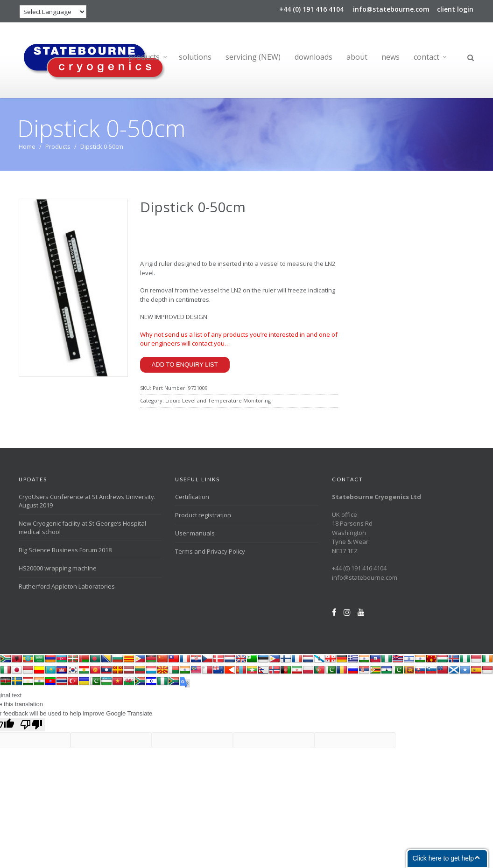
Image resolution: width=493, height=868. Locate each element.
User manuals (195, 533)
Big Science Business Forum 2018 (65, 550)
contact (426, 57)
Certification (192, 497)
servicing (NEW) (253, 57)
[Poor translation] (31, 725)
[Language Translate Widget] (53, 12)
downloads (313, 57)
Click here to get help (443, 858)
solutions (195, 57)
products (144, 57)
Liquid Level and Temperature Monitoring (218, 400)
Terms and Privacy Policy (210, 551)
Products (58, 146)
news (391, 57)
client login (455, 9)
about (357, 57)
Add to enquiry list (185, 365)
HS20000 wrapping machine (58, 568)
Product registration (203, 515)
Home (27, 146)
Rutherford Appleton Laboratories (67, 586)
